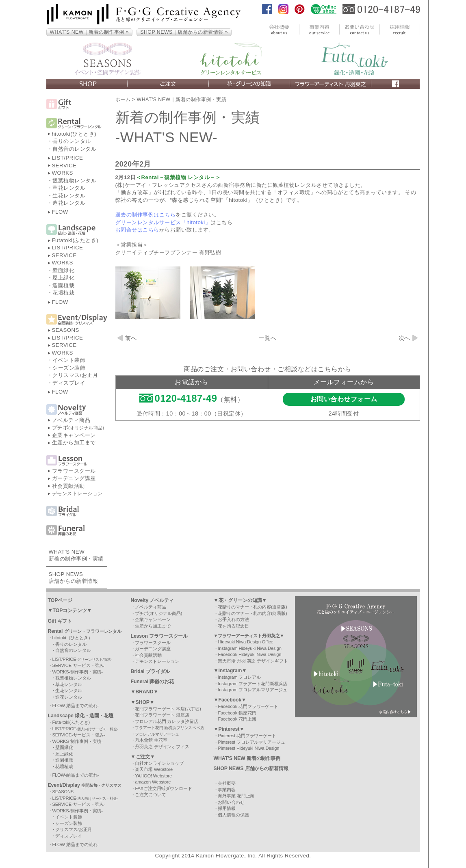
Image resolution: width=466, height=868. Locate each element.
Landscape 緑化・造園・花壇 (81, 716)
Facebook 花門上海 (237, 719)
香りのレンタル (72, 141)
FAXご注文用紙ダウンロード (163, 788)
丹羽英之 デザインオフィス (162, 747)
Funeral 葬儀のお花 (152, 682)
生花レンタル (69, 196)
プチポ (78, 428)
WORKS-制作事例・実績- (77, 672)
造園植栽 (63, 285)
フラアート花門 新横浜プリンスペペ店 (170, 728)
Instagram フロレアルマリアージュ (253, 690)
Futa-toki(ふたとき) (71, 722)
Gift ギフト (60, 621)
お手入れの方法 (233, 619)
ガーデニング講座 (74, 478)
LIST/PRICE (68, 158)
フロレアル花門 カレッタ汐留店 (166, 721)
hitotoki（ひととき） (72, 638)
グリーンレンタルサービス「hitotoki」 (163, 222)
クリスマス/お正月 (75, 375)
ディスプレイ (69, 383)
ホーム (123, 100)
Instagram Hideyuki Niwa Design (249, 648)
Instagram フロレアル (239, 677)
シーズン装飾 (69, 368)
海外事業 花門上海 (236, 796)
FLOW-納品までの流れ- (75, 706)
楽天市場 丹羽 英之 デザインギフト (253, 661)
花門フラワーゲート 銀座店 (162, 715)
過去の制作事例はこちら (146, 215)
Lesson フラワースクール (159, 636)
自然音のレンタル (74, 149)
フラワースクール (74, 471)
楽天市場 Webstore (154, 769)
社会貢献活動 (68, 486)
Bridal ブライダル (151, 671)
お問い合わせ (231, 802)
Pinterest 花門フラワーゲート (247, 736)
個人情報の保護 (233, 815)
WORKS (63, 173)
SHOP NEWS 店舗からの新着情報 (251, 768)
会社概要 (227, 783)
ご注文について (150, 794)
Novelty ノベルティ (152, 600)
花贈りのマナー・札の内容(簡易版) (252, 613)
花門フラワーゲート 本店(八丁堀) (168, 709)
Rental (85, 631)
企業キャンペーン (74, 435)
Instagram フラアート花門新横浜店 (253, 684)
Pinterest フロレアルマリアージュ (251, 742)
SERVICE (64, 166)
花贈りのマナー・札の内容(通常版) (252, 607)
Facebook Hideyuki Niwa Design (249, 654)
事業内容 (227, 790)
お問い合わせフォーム (344, 399)
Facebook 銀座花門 (237, 713)
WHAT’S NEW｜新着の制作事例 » (90, 32)
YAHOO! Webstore (153, 776)
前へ (127, 338)
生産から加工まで (74, 443)
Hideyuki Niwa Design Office (245, 642)
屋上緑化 (63, 278)
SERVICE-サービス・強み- (79, 665)
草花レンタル (69, 188)
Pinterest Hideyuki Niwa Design (248, 748)
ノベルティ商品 (71, 420)
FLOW (60, 212)
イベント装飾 (69, 360)
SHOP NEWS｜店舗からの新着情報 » (184, 32)
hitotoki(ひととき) (74, 134)
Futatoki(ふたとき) (75, 240)
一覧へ (268, 338)
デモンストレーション (77, 494)
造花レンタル (69, 203)
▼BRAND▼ (145, 692)
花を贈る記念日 (233, 626)
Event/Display (85, 785)
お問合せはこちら (137, 230)
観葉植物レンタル (74, 181)
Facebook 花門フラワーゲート (248, 706)
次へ (408, 338)
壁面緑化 (63, 270)
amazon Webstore (153, 782)
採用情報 (227, 808)
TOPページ (60, 600)
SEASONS (66, 330)
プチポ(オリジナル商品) (158, 613)
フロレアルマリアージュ (157, 734)
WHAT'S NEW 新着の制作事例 (247, 758)
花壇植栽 (63, 293)
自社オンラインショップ (159, 763)
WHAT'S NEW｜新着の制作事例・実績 (182, 100)
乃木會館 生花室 (151, 740)
